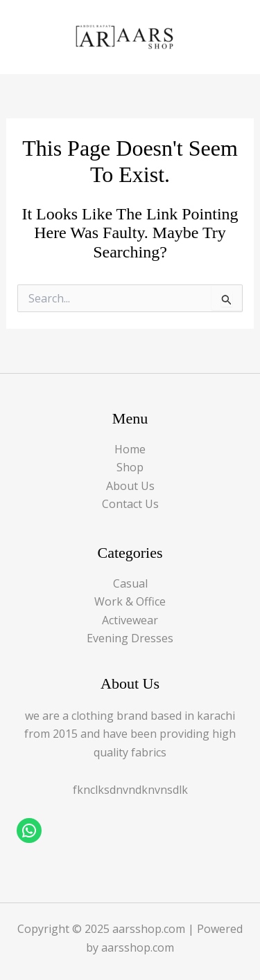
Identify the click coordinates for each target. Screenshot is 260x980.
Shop (130, 467)
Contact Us (130, 504)
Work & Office (130, 601)
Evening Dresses (130, 638)
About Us (130, 486)
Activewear (130, 620)
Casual (130, 583)
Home (130, 449)
